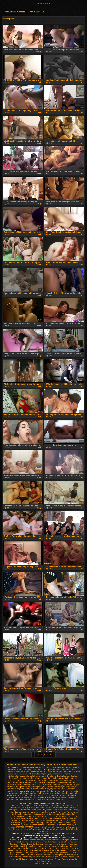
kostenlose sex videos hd (53, 800)
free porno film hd (46, 778)
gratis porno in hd (64, 782)
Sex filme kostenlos (22, 812)
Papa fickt (63, 810)
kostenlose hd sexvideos (65, 797)
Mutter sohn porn (70, 808)
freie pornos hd (71, 778)
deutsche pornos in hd (15, 772)
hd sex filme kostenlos (59, 791)
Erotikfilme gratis (16, 825)
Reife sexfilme (35, 853)
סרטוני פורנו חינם (24, 829)
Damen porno (58, 823)
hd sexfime (25, 795)
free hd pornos (33, 778)
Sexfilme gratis (38, 844)
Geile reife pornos (61, 844)
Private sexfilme (23, 840)
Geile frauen (49, 844)
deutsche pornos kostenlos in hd (36, 772)
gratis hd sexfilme (39, 782)
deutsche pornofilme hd (32, 770)
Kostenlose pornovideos (58, 814)
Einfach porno (73, 810)
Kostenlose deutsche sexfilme (37, 816)
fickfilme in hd (68, 776)
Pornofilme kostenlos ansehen (32, 842)
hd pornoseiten (33, 791)
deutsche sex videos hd (57, 772)
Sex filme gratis (43, 861)
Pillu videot (12, 840)
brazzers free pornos (14, 767)
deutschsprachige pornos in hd (18, 776)
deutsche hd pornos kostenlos (68, 767)
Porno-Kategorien (37, 12)
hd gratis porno (69, 787)
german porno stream (28, 780)
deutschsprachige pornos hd (60, 774)
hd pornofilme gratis (57, 789)
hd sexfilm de (33, 793)
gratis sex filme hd (69, 785)
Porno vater (41, 810)
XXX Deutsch (23, 859)
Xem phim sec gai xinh (57, 827)
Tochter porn (13, 810)
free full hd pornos (20, 778)
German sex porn (63, 850)
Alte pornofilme (50, 825)
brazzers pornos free (30, 767)
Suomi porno (15, 844)
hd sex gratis (73, 791)
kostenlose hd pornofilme (28, 797)
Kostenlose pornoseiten (27, 810)
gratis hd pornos (70, 780)
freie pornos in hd (13, 780)
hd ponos (20, 789)
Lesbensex (48, 823)
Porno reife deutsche (69, 859)
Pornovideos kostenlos (65, 825)
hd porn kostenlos (31, 789)
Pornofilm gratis (42, 814)
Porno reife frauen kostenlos (57, 857)
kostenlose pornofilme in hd (17, 800)
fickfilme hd (58, 776)
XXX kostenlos (14, 806)
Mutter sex (40, 808)
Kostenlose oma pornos (69, 842)
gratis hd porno (42, 780)
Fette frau (34, 806)
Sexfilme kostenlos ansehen (33, 825)
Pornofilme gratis (71, 855)
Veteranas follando (41, 827)
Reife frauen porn (28, 857)
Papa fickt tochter (52, 810)
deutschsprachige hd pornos (38, 774)
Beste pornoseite (22, 818)
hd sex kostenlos (13, 793)
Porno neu (48, 818)
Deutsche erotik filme (52, 840)
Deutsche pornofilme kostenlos (51, 821)
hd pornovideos (45, 791)
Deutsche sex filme (48, 853)
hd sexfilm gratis (45, 793)
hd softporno (50, 795)
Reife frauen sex (64, 848)
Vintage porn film (72, 827)
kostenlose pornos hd (35, 800)
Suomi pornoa (14, 842)
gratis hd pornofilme (56, 780)
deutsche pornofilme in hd (51, 770)
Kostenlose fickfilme (60, 818)
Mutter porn (74, 806)
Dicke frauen (25, 806)
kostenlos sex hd (61, 795)
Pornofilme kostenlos (52, 842)
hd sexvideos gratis (37, 795)
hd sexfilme (56, 793)
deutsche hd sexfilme (14, 770)
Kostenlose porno (29, 814)
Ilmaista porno (51, 846)
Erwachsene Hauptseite (15, 12)
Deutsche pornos (58, 855)
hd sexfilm (23, 793)
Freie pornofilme (73, 812)
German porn (40, 857)
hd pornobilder (44, 789)
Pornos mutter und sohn (54, 808)
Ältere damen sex (32, 848)
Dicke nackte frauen (45, 806)
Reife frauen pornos (36, 818)
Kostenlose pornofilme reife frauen (41, 859)
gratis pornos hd (41, 785)
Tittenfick (66, 806)
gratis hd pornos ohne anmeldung (19, 782)
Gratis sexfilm (14, 855)
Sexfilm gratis (17, 814)
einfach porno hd (36, 776)
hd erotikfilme (48, 787)
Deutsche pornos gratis (57, 816)
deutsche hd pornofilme (47, 767)
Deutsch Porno (16, 808)
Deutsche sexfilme (36, 840)
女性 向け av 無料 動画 (61, 829)
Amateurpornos (70, 823)
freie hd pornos (59, 778)
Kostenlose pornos (37, 812)
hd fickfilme (58, 787)
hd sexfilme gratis (67, 793)
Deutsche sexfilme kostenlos (28, 821)
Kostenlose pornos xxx (17, 848)
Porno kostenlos (22, 853)
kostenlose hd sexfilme (47, 797)
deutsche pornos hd (68, 770)
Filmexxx (48, 829)
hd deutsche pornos (35, 787)
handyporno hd (21, 787)
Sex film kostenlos (70, 821)
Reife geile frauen (29, 808)
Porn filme (13, 829)
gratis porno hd (51, 782)
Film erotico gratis (38, 829)
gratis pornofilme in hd (26, 785)
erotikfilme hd (48, 776)
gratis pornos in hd (54, 785)
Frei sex (11, 812)
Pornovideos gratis (18, 823)
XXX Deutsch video (21, 850)
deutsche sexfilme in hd (18, 774)
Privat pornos (61, 812)
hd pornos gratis (20, 791)
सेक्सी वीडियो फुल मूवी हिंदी (25, 827)
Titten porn (58, 806)
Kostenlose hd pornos (43, 3)
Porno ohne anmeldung (35, 823)
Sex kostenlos (50, 812)
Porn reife (75, 840)
